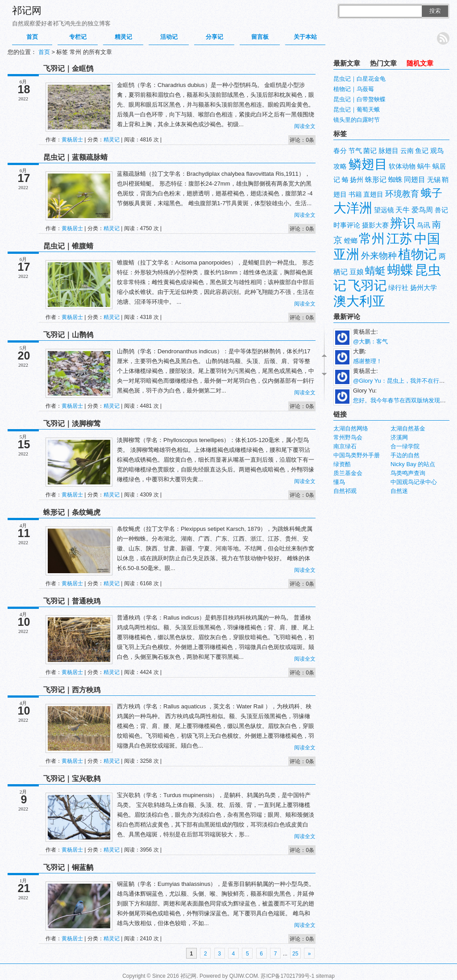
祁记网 (27, 10)
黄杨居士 (72, 140)
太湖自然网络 (351, 428)
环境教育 (402, 194)
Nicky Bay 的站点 (413, 464)
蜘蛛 (395, 180)
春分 (340, 151)
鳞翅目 (368, 164)
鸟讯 (424, 225)
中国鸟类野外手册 (357, 455)
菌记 (370, 151)
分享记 (214, 37)
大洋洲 (353, 208)
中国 (427, 238)
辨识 (403, 223)
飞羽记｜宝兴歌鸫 (72, 779)
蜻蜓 (375, 271)
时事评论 (347, 225)
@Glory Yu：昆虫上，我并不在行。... (401, 381)
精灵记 (123, 37)
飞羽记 (368, 285)
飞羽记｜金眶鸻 (68, 68)
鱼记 (422, 151)
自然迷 (399, 491)
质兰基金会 (348, 473)
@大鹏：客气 (370, 341)
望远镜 (384, 210)
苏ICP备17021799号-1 (287, 976)
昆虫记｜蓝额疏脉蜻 (75, 157)
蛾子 (432, 193)
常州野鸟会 (348, 437)
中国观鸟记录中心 (414, 482)
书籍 (355, 194)
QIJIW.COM (244, 976)
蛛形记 (376, 180)
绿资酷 (342, 464)
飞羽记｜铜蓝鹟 (68, 867)
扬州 (357, 180)
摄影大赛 (375, 225)
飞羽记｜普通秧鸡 (72, 601)
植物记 (418, 254)
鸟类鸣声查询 (408, 473)
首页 (32, 37)
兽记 (441, 210)
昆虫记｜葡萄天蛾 (357, 110)
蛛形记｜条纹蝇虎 (72, 512)
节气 (355, 151)
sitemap (325, 976)
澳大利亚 (359, 301)
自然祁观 (345, 491)
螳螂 (351, 241)
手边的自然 (405, 455)
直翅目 (373, 194)
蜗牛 (424, 166)
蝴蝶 (400, 270)
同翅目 (415, 180)
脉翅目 (388, 151)
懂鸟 (339, 482)
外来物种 (379, 256)
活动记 (169, 37)
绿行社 (398, 288)
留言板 (260, 37)
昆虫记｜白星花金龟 (359, 79)
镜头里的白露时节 (357, 120)
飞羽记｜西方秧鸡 (72, 690)
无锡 (434, 180)
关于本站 (305, 37)
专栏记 (78, 37)
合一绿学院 (405, 446)
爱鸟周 (422, 210)
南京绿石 (345, 446)
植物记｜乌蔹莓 (354, 89)
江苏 (399, 238)
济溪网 (399, 437)
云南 (407, 151)
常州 (372, 238)
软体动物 (402, 166)
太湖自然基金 (408, 428)
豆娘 (357, 272)
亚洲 (346, 254)
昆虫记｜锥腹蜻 (68, 246)
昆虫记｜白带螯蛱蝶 (359, 99)
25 (295, 954)
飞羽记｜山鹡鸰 (68, 335)
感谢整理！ (368, 361)
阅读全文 (305, 126)
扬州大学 (424, 288)
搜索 (435, 11)
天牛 (403, 210)
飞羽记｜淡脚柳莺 (72, 424)
